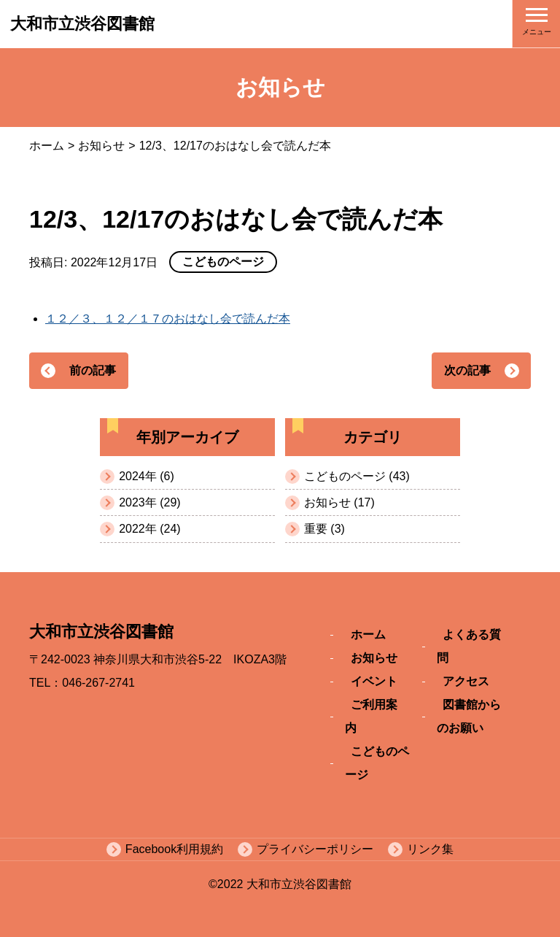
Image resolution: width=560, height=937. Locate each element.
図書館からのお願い (469, 716)
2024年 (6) (147, 476)
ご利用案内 (371, 716)
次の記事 (467, 370)
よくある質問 (469, 646)
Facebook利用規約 (174, 849)
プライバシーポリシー (315, 849)
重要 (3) (324, 529)
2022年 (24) (150, 529)
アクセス (466, 681)
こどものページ (377, 763)
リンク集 (430, 849)
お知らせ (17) (339, 502)
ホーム (47, 146)
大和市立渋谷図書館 (82, 24)
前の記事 (93, 370)
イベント (374, 681)
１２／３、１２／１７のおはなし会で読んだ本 (168, 319)
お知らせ (101, 146)
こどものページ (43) (357, 476)
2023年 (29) (150, 502)
